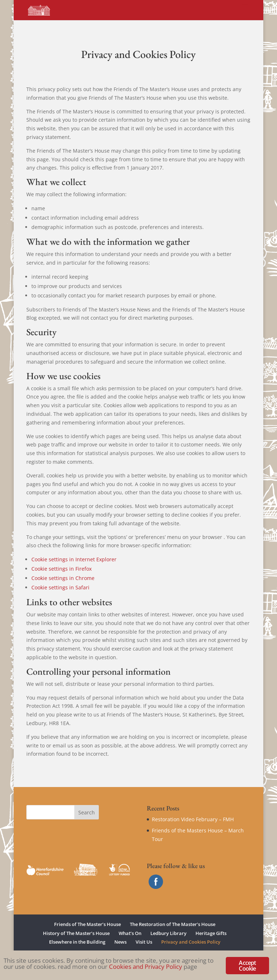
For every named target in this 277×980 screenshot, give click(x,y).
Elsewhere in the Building (77, 942)
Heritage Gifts (211, 933)
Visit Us (144, 942)
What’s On (130, 933)
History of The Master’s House (76, 933)
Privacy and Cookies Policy (191, 942)
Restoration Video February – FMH (193, 819)
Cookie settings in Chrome (63, 578)
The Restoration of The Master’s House (173, 924)
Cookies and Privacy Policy (146, 966)
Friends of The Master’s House (87, 924)
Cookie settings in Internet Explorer (74, 559)
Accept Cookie (247, 966)
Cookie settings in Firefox (61, 569)
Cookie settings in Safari (60, 587)
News (120, 942)
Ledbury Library (168, 933)
